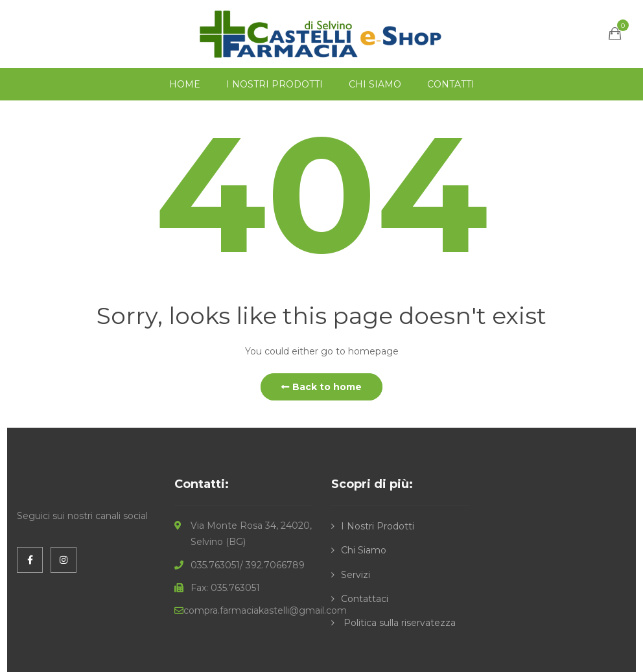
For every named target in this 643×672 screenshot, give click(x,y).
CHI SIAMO (375, 84)
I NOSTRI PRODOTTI (275, 84)
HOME (185, 84)
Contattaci (365, 599)
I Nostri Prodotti (378, 526)
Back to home (321, 387)
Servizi (356, 575)
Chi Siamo (364, 550)
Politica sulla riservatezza (398, 623)
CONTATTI (451, 84)
